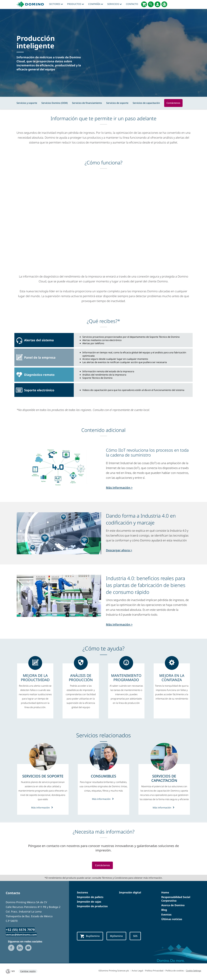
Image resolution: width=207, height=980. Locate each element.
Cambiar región (28, 972)
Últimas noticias (172, 919)
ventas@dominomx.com (21, 935)
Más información (43, 807)
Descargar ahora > (119, 550)
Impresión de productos (92, 907)
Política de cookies (175, 971)
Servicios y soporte (27, 103)
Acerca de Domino (173, 906)
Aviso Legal (137, 971)
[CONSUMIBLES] (103, 776)
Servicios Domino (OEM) (55, 103)
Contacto (132, 4)
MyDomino (118, 936)
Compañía (96, 4)
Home (165, 893)
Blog (164, 910)
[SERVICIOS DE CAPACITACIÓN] (164, 778)
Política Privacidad (154, 971)
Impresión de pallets (90, 897)
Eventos (166, 915)
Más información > (119, 488)
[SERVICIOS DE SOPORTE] (43, 776)
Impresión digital (130, 893)
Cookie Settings (193, 971)
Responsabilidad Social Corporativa (176, 899)
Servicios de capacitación (146, 103)
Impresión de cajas (89, 902)
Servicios (114, 4)
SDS (138, 936)
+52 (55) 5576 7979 (20, 930)
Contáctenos (173, 103)
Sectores (56, 4)
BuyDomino (91, 936)
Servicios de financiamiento (87, 103)
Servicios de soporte (117, 103)
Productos (76, 4)
